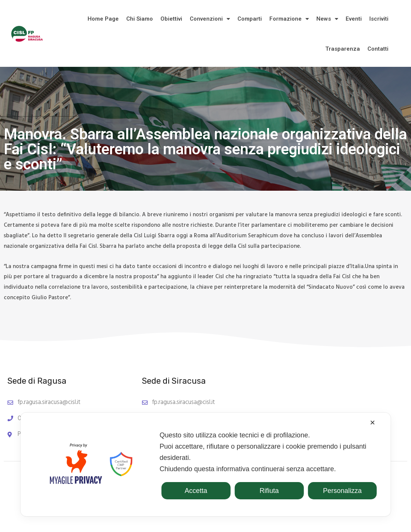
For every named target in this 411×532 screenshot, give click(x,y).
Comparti (250, 19)
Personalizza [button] (342, 491)
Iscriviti (379, 19)
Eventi (354, 19)
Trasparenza (343, 49)
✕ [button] (372, 423)
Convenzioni (210, 19)
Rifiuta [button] (269, 491)
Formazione (289, 19)
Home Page (103, 19)
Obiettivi (171, 19)
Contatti (378, 49)
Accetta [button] (196, 491)
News (327, 19)
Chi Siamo (140, 19)
